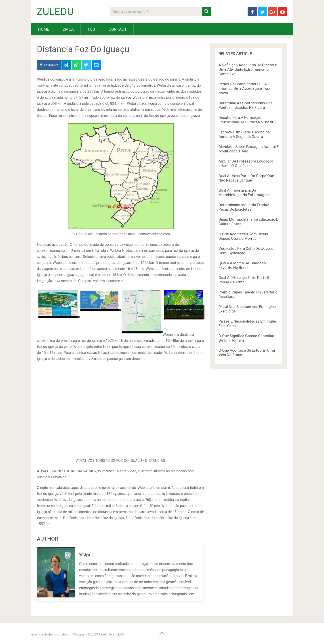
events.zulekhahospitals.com (52, 634)
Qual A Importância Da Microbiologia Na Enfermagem (244, 193)
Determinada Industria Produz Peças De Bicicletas (244, 207)
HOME (44, 29)
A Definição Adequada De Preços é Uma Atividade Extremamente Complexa (248, 69)
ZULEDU (55, 12)
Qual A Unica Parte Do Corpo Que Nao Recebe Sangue (246, 178)
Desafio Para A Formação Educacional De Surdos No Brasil (246, 120)
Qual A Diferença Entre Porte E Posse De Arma (244, 280)
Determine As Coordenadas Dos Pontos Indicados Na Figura (246, 105)
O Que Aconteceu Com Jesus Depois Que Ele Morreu (243, 236)
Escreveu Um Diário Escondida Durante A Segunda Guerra (244, 134)
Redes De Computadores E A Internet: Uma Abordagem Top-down (245, 88)
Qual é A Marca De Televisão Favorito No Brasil (242, 265)
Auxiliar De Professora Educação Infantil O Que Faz (246, 163)
